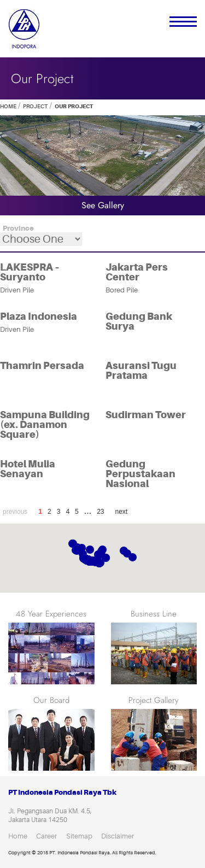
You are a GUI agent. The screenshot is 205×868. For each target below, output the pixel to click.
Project (35, 106)
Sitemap (79, 836)
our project (73, 106)
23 (100, 512)
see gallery (103, 205)
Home (8, 106)
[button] (127, 553)
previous (15, 512)
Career (46, 836)
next (122, 512)
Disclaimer (118, 836)
